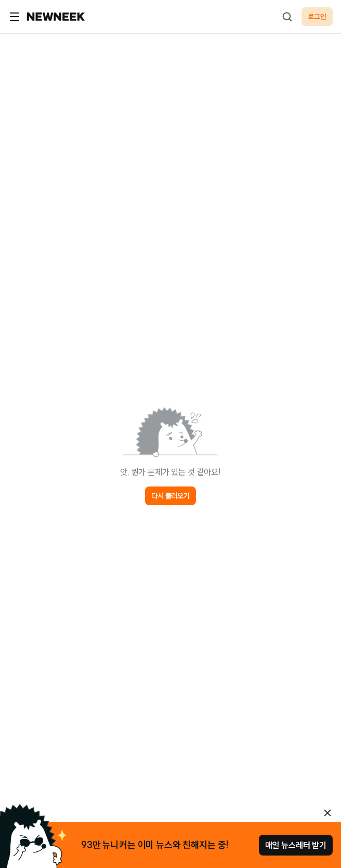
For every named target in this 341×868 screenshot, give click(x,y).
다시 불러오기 (170, 496)
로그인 (317, 17)
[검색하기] (287, 17)
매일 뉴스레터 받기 (296, 845)
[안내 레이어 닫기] (327, 813)
